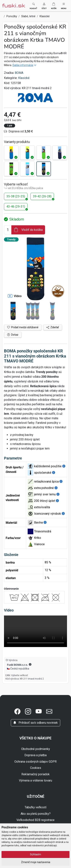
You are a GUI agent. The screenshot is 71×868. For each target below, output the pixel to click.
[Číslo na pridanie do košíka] (8, 230)
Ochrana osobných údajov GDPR (35, 762)
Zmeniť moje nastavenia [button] (36, 862)
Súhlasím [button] (35, 854)
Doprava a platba (35, 755)
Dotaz (13, 335)
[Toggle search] (33, 6)
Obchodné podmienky (36, 749)
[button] (44, 6)
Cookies (36, 768)
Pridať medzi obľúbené (23, 327)
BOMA (19, 73)
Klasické (24, 78)
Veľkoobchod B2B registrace (35, 820)
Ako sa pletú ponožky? (36, 814)
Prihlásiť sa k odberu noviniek (35, 723)
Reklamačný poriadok (35, 774)
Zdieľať (53, 327)
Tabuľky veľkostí (35, 807)
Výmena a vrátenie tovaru (35, 780)
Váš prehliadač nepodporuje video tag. (35, 631)
